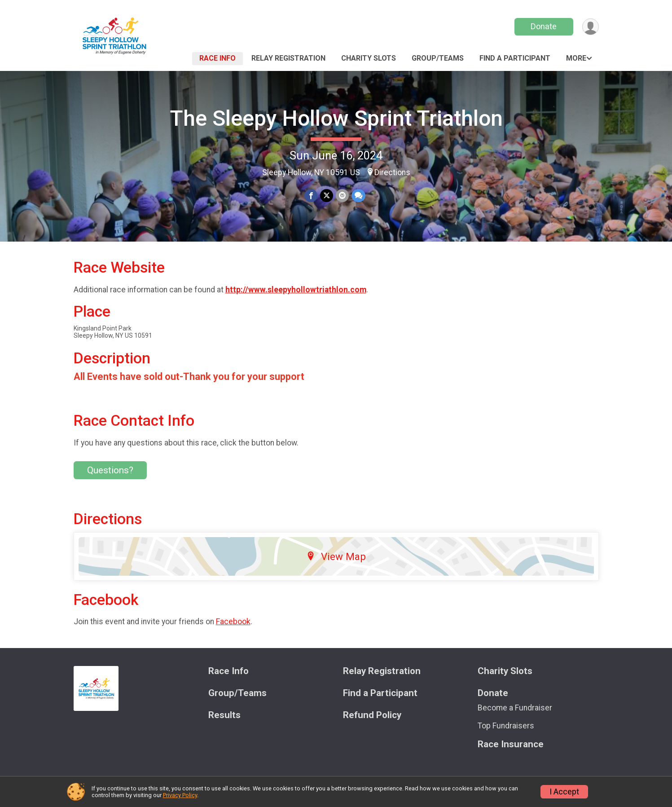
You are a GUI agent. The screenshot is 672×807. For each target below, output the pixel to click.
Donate (544, 26)
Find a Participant (515, 58)
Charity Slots (369, 58)
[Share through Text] (358, 196)
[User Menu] (591, 27)
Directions (392, 172)
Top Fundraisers (506, 726)
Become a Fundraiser (515, 708)
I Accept (564, 792)
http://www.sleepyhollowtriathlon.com (296, 290)
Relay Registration (288, 58)
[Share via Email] (342, 196)
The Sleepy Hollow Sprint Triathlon (336, 118)
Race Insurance (511, 744)
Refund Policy (372, 715)
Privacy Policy (180, 795)
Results (224, 715)
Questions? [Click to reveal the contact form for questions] (110, 470)
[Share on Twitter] (327, 196)
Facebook (233, 622)
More (576, 58)
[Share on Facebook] (311, 196)
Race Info (217, 58)
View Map (336, 556)
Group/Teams (438, 58)
